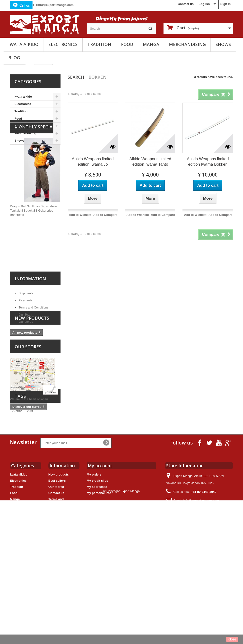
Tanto (45, 515)
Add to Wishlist (80, 215)
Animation (20, 522)
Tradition (99, 44)
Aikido (17, 493)
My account (100, 576)
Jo (33, 515)
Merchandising (187, 44)
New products (32, 370)
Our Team (25, 345)
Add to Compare (105, 215)
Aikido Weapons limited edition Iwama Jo (93, 162)
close (232, 639)
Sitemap (54, 626)
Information (30, 311)
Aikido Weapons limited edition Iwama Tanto (150, 162)
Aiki (30, 493)
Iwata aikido (23, 44)
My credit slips (97, 591)
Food (127, 44)
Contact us (186, 4)
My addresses (97, 597)
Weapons (19, 515)
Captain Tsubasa (25, 501)
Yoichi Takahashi (40, 508)
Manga (151, 44)
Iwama (17, 508)
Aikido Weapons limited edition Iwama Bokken (208, 162)
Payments (25, 330)
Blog (14, 58)
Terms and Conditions (33, 338)
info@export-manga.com (55, 5)
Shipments (26, 323)
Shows (223, 44)
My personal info (99, 604)
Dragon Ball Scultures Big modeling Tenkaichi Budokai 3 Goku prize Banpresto (34, 243)
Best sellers (57, 591)
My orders (94, 585)
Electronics (63, 44)
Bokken (48, 501)
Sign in (226, 4)
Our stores (25, 352)
